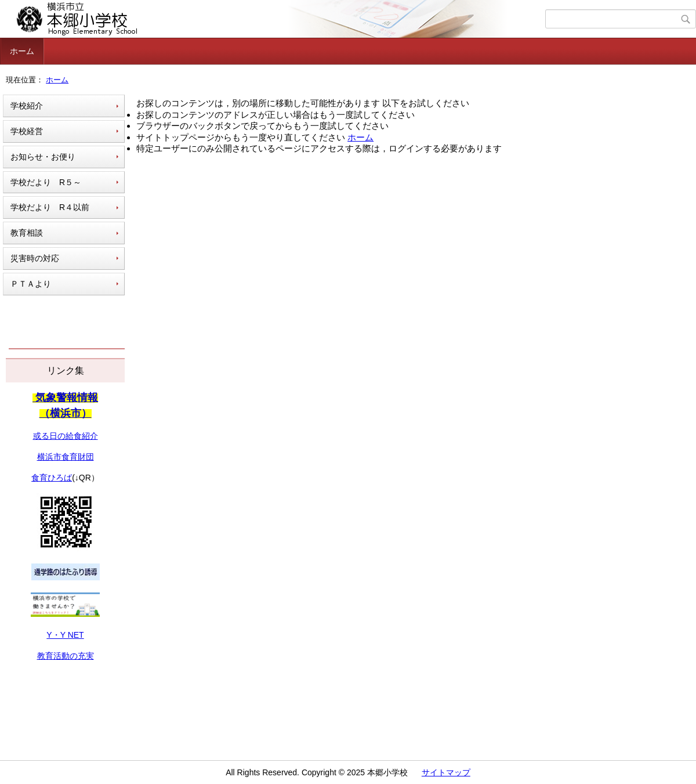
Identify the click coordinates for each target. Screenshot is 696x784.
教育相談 (27, 233)
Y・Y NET (65, 635)
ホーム (22, 51)
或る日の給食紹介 (66, 436)
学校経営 (27, 131)
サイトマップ (446, 772)
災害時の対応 (35, 258)
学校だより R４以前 (50, 207)
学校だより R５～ (46, 182)
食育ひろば (52, 478)
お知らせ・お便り (43, 157)
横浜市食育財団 (66, 457)
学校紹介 (27, 106)
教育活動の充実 (66, 656)
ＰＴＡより (31, 284)
